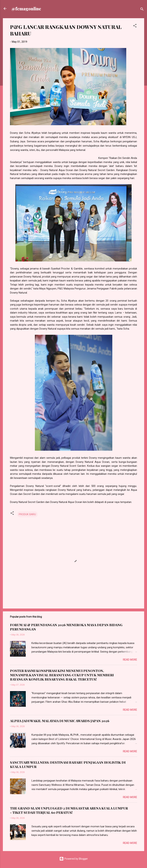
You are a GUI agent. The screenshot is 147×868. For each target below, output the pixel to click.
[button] (135, 26)
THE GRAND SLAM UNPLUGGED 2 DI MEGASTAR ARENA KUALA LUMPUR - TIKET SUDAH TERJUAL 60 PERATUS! (69, 810)
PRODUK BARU (27, 514)
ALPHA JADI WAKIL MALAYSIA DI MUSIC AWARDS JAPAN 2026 (60, 721)
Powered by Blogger (74, 859)
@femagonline (26, 9)
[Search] (142, 10)
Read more (130, 660)
